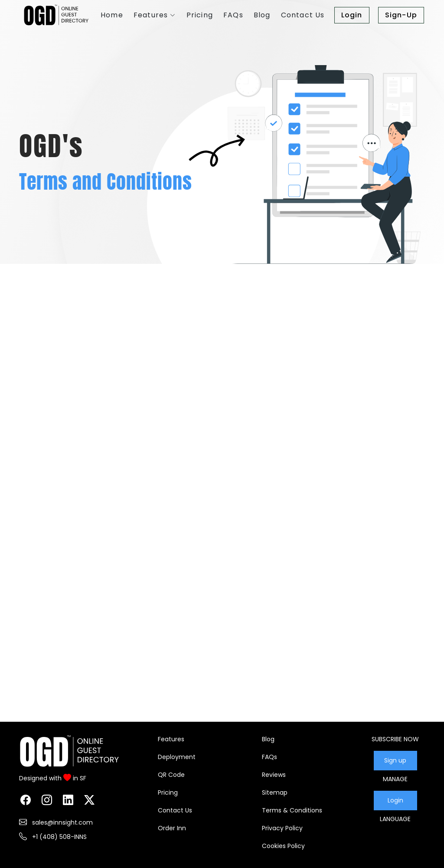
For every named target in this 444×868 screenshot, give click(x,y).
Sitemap (275, 792)
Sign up (395, 760)
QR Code (171, 775)
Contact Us (175, 810)
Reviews (274, 775)
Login (352, 15)
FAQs (269, 757)
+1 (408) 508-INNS (59, 837)
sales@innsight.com (62, 822)
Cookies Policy (283, 846)
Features (171, 739)
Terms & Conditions (292, 810)
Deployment (177, 757)
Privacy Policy (282, 828)
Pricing (168, 792)
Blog (268, 739)
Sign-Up (401, 15)
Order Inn (172, 828)
